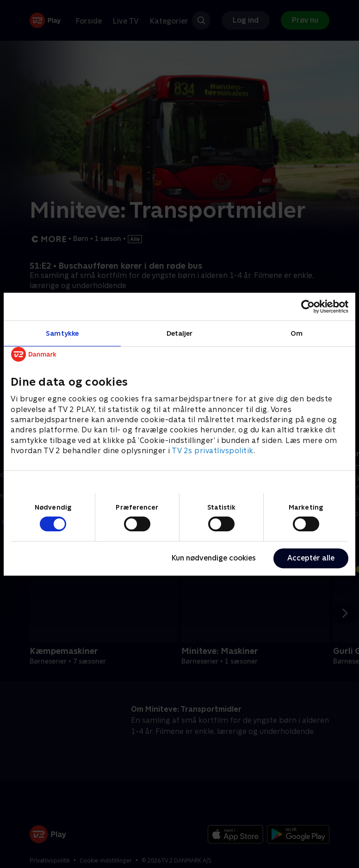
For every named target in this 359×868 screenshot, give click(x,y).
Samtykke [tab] (62, 333)
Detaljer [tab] (180, 333)
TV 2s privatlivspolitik (213, 451)
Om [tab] (297, 333)
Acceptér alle (311, 558)
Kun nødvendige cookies (214, 558)
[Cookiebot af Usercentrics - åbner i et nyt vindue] (308, 306)
